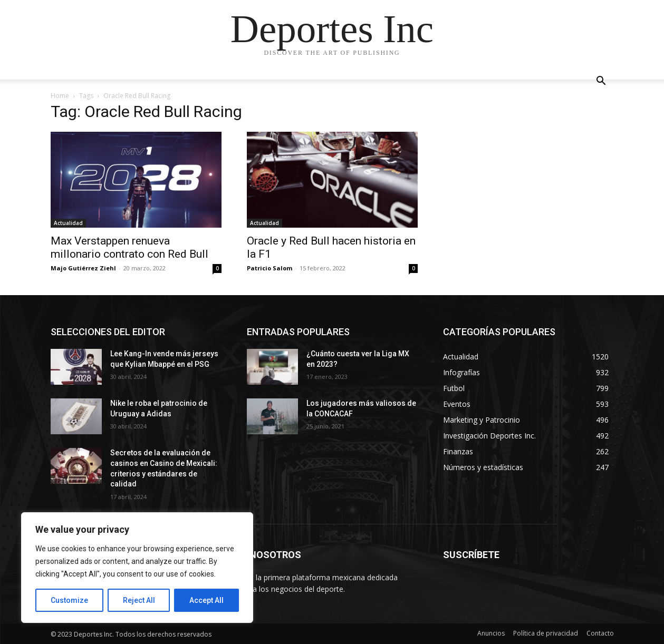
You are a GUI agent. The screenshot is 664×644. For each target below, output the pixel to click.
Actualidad (68, 223)
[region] (137, 568)
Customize (69, 600)
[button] (601, 82)
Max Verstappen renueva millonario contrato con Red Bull (129, 247)
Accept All (206, 600)
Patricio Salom (270, 268)
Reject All (139, 600)
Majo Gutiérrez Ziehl (83, 268)
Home (60, 96)
